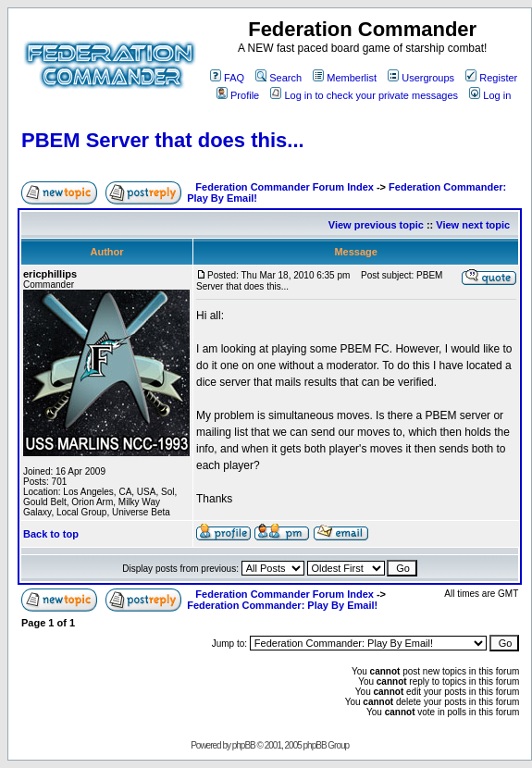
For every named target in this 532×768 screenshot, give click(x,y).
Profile (238, 95)
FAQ (227, 78)
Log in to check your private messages (364, 95)
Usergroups (421, 78)
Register (491, 78)
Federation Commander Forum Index (285, 187)
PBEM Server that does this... (163, 140)
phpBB (244, 745)
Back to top (51, 534)
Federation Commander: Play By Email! (282, 605)
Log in (490, 95)
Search (278, 78)
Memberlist (345, 78)
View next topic (473, 225)
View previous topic (376, 225)
